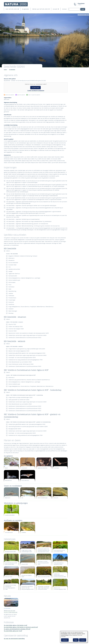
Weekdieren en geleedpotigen (76, 92)
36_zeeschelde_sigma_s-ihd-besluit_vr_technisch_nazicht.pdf (21, 627)
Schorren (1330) (12, 331)
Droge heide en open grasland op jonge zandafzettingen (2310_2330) (27, 349)
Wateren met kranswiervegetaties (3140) (19, 351)
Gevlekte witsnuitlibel (14, 269)
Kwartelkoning (12, 291)
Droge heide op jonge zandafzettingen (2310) (20, 397)
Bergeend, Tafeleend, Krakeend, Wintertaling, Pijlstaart (23, 256)
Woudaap (11, 313)
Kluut (10, 285)
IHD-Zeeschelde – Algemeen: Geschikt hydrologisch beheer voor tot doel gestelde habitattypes (31, 206)
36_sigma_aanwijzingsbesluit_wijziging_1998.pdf (17, 629)
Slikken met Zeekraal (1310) (16, 327)
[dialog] (74, 637)
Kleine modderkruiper (14, 280)
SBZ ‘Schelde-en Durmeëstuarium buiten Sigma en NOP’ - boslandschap (77, 84)
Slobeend (11, 309)
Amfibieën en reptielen (75, 93)
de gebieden (12, 70)
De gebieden (25, 9)
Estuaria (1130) (12, 324)
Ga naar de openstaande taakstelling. (14, 639)
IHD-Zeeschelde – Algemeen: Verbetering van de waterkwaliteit (23, 219)
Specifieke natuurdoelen (76, 78)
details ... (8, 251)
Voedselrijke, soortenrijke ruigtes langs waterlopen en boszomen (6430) (27, 335)
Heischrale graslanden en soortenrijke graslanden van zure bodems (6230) (28, 427)
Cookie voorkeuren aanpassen (36, 91)
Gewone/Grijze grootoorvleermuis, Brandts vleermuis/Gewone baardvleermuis (29, 380)
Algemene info (74, 73)
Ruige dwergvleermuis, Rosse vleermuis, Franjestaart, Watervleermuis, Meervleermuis (31, 307)
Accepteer (83, 640)
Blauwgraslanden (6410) (15, 429)
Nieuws (72, 97)
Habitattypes (73, 95)
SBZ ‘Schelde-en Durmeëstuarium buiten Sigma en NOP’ (77, 83)
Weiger (76, 640)
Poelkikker (11, 296)
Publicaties (73, 100)
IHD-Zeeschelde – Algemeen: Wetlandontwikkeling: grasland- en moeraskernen (27, 224)
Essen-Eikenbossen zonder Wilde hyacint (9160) (21, 364)
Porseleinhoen (12, 298)
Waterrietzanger (13, 311)
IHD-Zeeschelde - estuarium (76, 80)
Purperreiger (12, 300)
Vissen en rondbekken (75, 90)
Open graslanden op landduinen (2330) (19, 400)
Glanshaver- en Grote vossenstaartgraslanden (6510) (22, 358)
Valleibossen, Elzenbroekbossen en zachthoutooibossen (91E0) (25, 338)
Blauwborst (11, 260)
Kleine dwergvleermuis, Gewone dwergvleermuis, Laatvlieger (24, 278)
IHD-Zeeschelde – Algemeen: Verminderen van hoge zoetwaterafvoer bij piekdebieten (29, 221)
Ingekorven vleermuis (14, 274)
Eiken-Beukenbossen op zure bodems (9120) (20, 362)
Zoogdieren (72, 89)
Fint (9, 267)
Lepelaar (11, 293)
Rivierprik (11, 302)
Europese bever (12, 265)
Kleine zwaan (12, 282)
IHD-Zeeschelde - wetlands (76, 82)
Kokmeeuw (11, 287)
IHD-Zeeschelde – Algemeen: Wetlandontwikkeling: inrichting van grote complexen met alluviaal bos (33, 226)
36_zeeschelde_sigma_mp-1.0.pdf (13, 631)
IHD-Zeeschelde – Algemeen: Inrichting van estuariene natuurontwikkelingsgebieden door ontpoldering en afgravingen (35, 209)
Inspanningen (73, 75)
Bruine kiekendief (13, 263)
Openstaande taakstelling (77, 102)
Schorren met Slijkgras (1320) (16, 329)
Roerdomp (11, 304)
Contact (64, 9)
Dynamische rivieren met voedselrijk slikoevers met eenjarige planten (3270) (29, 333)
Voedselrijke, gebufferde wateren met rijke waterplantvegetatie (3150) (27, 353)
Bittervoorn (11, 258)
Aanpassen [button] (65, 640)
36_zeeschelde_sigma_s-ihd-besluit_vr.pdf (15, 625)
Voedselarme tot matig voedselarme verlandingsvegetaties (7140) (25, 360)
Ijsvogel (10, 271)
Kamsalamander (13, 276)
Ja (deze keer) (35, 88)
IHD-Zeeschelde (73, 79)
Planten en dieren (75, 88)
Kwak (10, 289)
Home (5, 70)
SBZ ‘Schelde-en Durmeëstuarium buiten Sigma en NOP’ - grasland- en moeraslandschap (77, 86)
